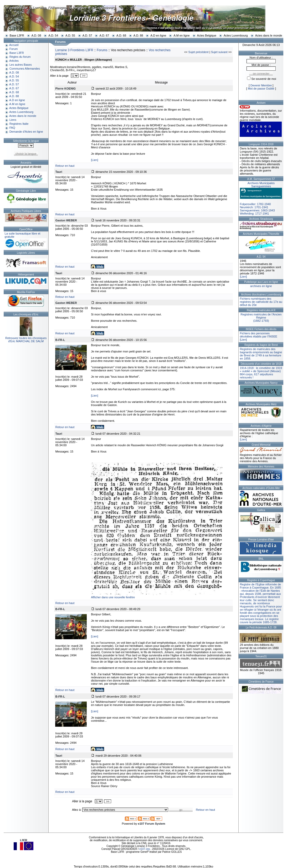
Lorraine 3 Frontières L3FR (74, 50)
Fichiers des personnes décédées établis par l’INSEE (258, 335)
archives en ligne (261, 286)
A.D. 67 (104, 35)
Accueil (14, 45)
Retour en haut (65, 166)
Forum (14, 49)
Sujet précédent (199, 52)
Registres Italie (19, 124)
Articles (14, 61)
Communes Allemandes (25, 69)
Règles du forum (20, 57)
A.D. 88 (138, 35)
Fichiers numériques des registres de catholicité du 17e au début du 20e (261, 302)
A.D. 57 (87, 35)
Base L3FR (17, 35)
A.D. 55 (70, 35)
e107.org (144, 849)
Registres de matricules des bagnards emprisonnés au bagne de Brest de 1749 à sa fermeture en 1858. (261, 354)
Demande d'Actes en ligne (26, 132)
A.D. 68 (121, 35)
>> (84, 76)
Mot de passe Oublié (261, 89)
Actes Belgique (207, 35)
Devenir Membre (261, 85)
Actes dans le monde (269, 35)
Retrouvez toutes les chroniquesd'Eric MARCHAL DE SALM (26, 340)
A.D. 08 (36, 35)
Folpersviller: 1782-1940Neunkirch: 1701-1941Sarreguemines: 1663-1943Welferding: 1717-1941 (261, 198)
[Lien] (94, 160)
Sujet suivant (219, 52)
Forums (102, 50)
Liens (13, 120)
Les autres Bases (21, 65)
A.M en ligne (181, 35)
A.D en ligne (158, 35)
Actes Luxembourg (236, 35)
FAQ (12, 128)
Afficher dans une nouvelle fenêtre (113, 597)
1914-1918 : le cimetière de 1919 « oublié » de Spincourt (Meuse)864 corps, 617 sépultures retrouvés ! (261, 373)
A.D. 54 (53, 35)
